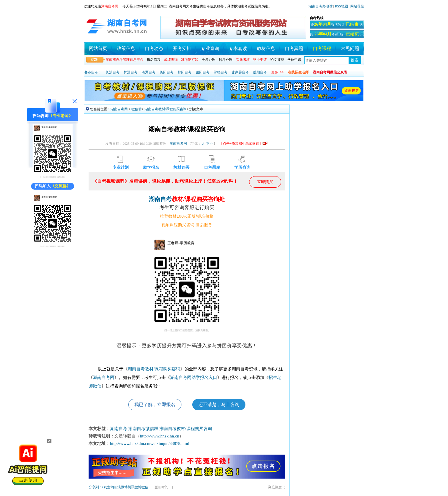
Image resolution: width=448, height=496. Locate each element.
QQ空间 (108, 487)
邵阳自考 (185, 72)
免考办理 (209, 60)
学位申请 (294, 60)
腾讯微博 (135, 487)
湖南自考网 (119, 109)
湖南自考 (160, 199)
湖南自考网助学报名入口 (194, 377)
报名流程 (154, 60)
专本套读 (238, 48)
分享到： (95, 487)
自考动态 (154, 48)
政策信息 (126, 48)
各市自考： (93, 72)
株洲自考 (131, 72)
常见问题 (350, 48)
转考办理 (226, 60)
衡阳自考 (167, 72)
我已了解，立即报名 (155, 404)
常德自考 (221, 72)
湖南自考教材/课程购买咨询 (166, 109)
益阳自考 (260, 72)
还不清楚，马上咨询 (219, 404)
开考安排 (182, 48)
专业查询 (210, 48)
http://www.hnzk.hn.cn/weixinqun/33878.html (150, 443)
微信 (145, 487)
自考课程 (322, 48)
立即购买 (265, 182)
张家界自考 (240, 72)
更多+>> (277, 72)
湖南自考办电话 (321, 6)
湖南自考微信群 (143, 429)
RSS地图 (341, 6)
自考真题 (294, 48)
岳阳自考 (203, 72)
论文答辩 (277, 60)
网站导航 (357, 6)
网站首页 (98, 48)
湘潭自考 (149, 72)
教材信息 (266, 48)
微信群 (137, 109)
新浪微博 (121, 487)
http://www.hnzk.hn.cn (160, 436)
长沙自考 (113, 72)
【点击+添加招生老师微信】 (244, 144)
